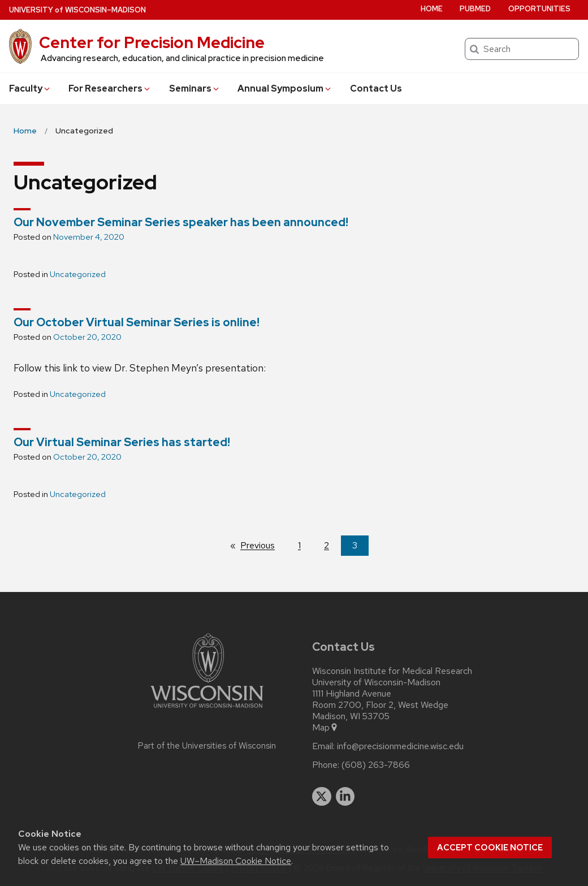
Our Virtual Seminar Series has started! (122, 442)
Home (432, 9)
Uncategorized (78, 274)
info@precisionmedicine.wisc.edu (400, 746)
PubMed (475, 9)
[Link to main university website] (207, 710)
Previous (263, 545)
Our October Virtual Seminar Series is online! (137, 322)
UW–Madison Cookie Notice (236, 861)
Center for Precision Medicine (152, 42)
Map (325, 728)
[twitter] (322, 797)
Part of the (207, 746)
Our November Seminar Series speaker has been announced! (181, 222)
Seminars (195, 88)
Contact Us (376, 88)
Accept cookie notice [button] (490, 848)
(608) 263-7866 (376, 765)
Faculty (30, 88)
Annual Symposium (285, 88)
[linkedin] (345, 797)
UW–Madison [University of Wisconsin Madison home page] (77, 10)
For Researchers (110, 88)
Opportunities (539, 9)
